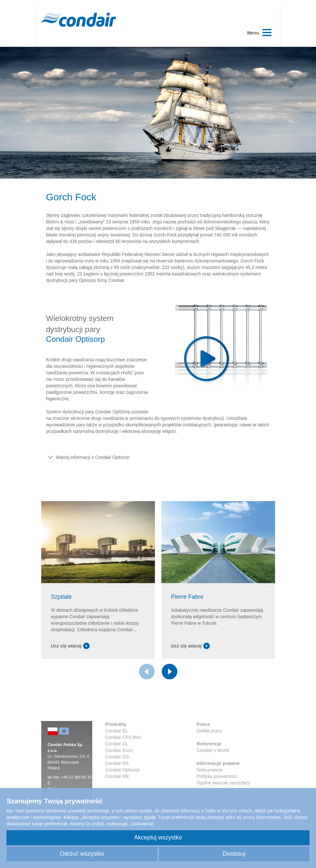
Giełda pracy (209, 731)
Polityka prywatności (217, 776)
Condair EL (117, 731)
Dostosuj (234, 854)
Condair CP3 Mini (123, 737)
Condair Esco (119, 750)
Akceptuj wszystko (158, 837)
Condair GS (117, 757)
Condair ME (117, 776)
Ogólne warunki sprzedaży (223, 783)
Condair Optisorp (122, 770)
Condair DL (117, 744)
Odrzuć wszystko (82, 854)
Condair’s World (213, 750)
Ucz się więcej (70, 646)
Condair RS (117, 763)
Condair (79, 20)
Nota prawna (209, 770)
